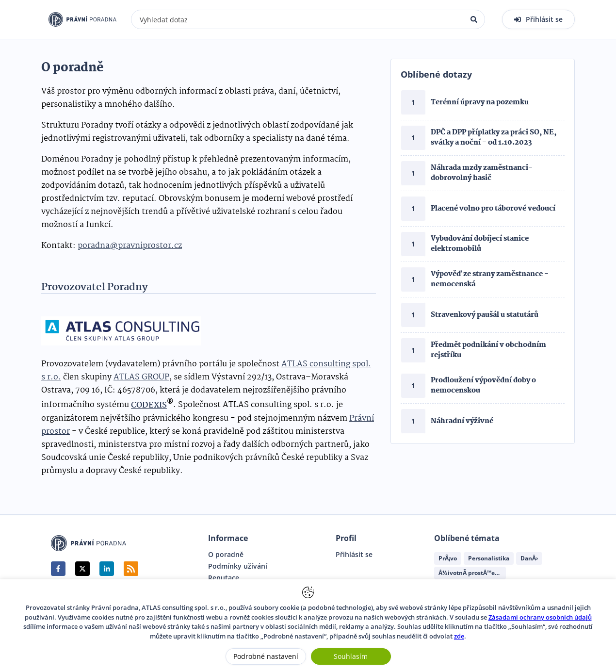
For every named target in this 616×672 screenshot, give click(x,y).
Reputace (224, 578)
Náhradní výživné (462, 421)
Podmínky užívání (238, 566)
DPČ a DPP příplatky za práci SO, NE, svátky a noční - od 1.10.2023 (494, 138)
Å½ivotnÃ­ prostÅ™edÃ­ (470, 573)
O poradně (226, 555)
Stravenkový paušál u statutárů (485, 315)
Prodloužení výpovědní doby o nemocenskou (483, 385)
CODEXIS (149, 405)
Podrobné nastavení (266, 656)
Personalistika (489, 558)
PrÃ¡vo (448, 558)
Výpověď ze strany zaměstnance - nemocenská (490, 279)
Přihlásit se (354, 555)
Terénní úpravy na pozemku (480, 102)
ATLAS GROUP (141, 377)
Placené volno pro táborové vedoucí (493, 209)
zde (459, 636)
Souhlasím (351, 656)
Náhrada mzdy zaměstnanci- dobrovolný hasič (482, 173)
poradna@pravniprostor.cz (130, 246)
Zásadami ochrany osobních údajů (540, 617)
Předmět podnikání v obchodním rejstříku (488, 350)
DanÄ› (529, 558)
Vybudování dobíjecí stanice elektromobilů (480, 244)
